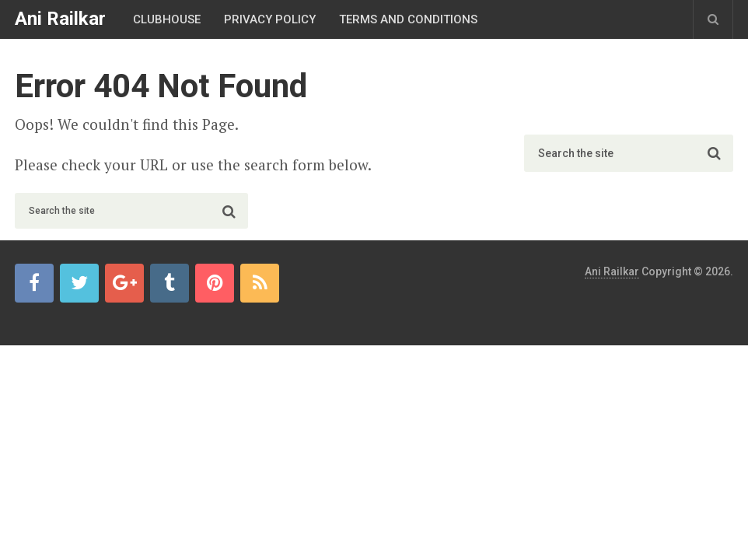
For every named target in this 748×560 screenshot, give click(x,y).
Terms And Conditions (408, 19)
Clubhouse (167, 19)
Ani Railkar (60, 19)
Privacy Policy (270, 19)
